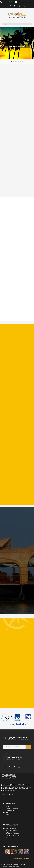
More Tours (10, 838)
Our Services (17, 786)
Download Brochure (22, 859)
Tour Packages (11, 811)
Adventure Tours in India (13, 836)
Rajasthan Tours (11, 832)
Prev (3, 852)
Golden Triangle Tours (13, 834)
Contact (8, 816)
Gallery (8, 814)
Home (8, 807)
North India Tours (11, 828)
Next (31, 852)
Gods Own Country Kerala (17, 46)
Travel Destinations (12, 809)
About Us (9, 812)
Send (28, 747)
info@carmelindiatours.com (24, 2)
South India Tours (11, 830)
